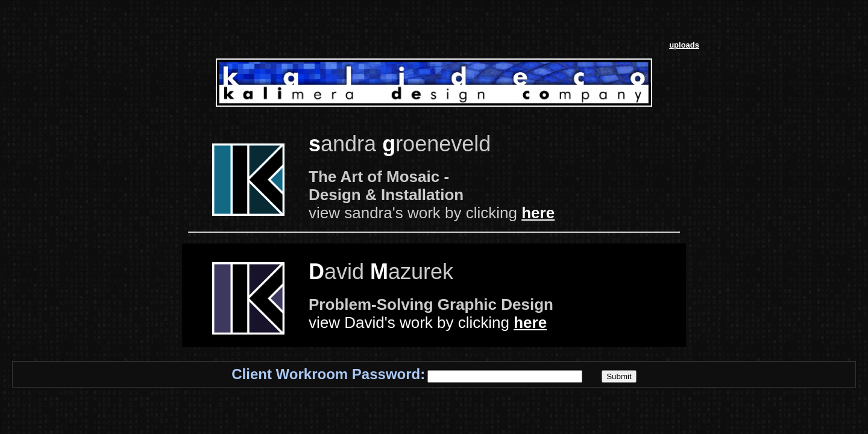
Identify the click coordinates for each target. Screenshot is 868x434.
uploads (684, 45)
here (538, 213)
